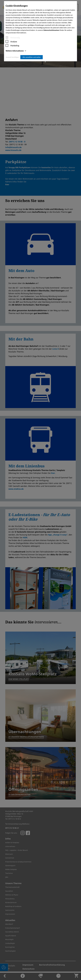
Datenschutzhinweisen (51, 30)
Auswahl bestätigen (12, 57)
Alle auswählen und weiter (32, 57)
